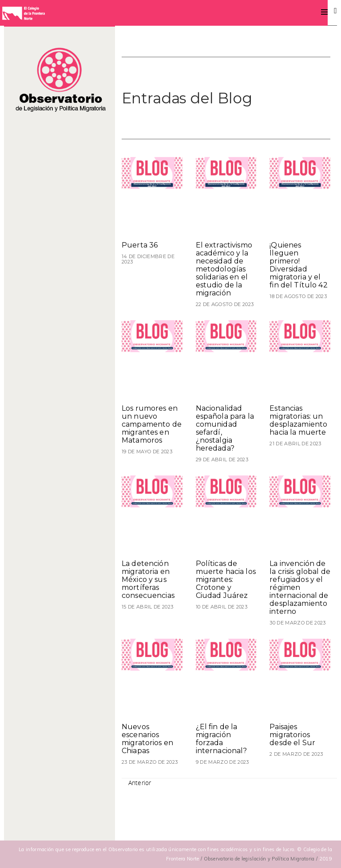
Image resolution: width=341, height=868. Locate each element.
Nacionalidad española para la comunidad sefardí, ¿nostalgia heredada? (225, 428)
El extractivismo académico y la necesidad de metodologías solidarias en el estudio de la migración (224, 269)
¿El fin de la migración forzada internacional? (222, 739)
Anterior (140, 783)
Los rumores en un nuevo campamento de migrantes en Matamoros (152, 424)
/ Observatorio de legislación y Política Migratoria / (260, 859)
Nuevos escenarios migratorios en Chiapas (147, 739)
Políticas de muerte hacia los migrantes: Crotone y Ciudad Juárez (226, 579)
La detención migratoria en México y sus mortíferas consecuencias (148, 579)
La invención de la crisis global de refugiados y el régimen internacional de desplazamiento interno (300, 587)
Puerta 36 (140, 245)
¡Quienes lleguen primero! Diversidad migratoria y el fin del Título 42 (298, 265)
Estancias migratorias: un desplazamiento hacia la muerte (298, 420)
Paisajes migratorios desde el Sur (292, 735)
